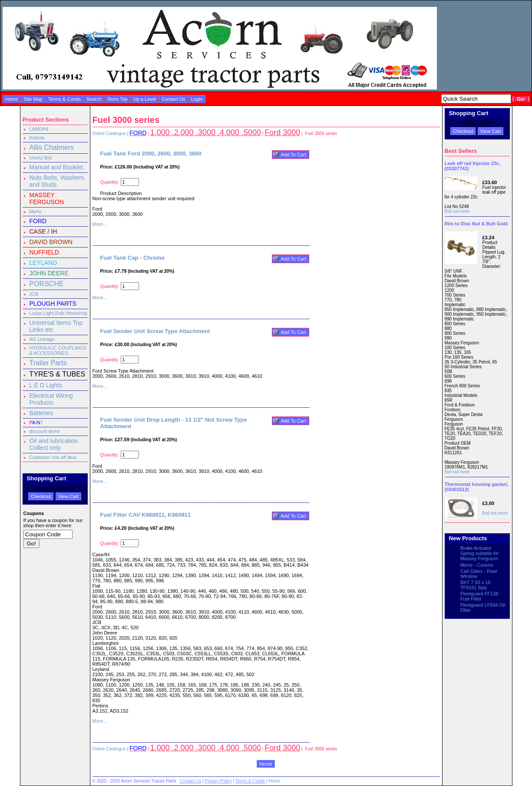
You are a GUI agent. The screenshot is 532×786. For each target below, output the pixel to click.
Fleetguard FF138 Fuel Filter (479, 596)
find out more (457, 211)
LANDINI (39, 129)
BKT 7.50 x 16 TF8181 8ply (476, 585)
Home (12, 99)
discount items (45, 431)
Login (197, 99)
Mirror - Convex (477, 565)
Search (94, 99)
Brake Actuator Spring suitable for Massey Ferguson (480, 553)
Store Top (117, 99)
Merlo (36, 211)
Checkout (41, 496)
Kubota (37, 138)
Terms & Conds (64, 99)
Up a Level (145, 99)
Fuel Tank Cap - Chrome (133, 258)
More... (100, 224)
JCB (34, 294)
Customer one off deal (53, 457)
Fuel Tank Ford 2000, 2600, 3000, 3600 (151, 154)
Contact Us (173, 99)
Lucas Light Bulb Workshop (59, 313)
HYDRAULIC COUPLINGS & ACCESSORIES (58, 350)
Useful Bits (41, 158)
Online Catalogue (109, 134)
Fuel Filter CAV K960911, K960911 (146, 515)
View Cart (68, 496)
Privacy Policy (218, 781)
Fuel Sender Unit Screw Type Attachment (155, 331)
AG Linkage (42, 339)
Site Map (33, 99)
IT (36, 423)
